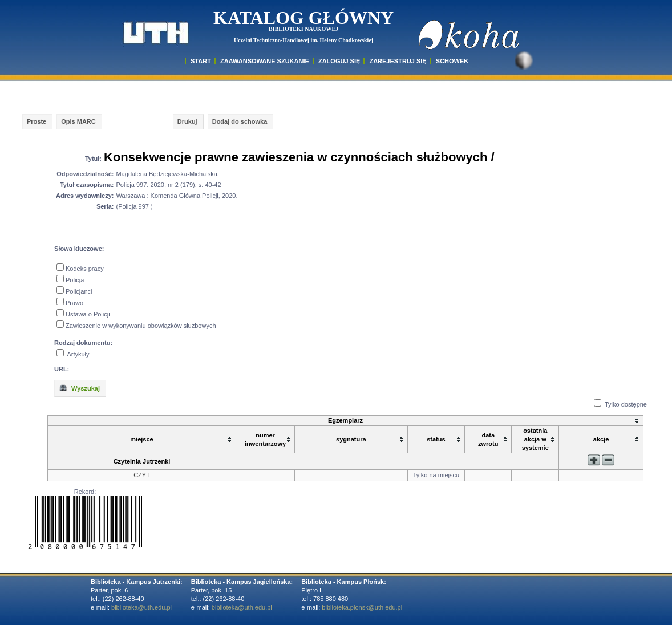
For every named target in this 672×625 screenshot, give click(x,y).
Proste (37, 121)
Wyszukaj (79, 388)
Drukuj (187, 121)
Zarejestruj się (398, 61)
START (201, 61)
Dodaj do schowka (240, 121)
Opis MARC (78, 121)
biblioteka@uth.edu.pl (141, 607)
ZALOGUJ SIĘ (339, 61)
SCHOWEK (452, 61)
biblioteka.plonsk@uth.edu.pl (362, 607)
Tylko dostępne (626, 404)
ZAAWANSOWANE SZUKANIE (265, 61)
